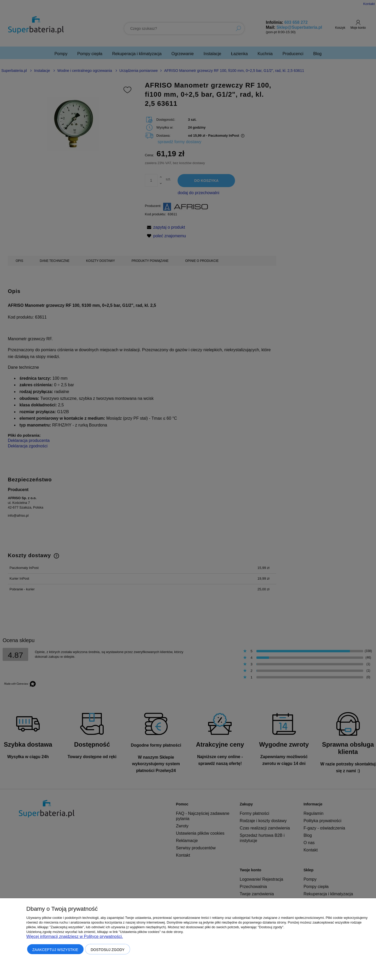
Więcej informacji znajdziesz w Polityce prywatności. (75, 936)
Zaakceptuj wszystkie (55, 950)
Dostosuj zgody (108, 950)
